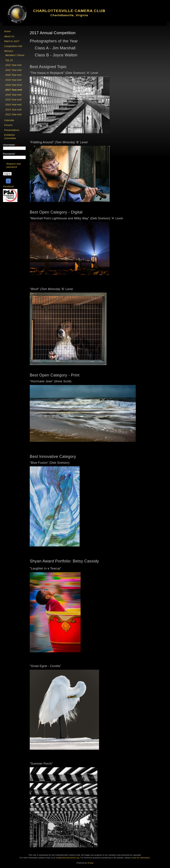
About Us (9, 36)
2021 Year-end (13, 70)
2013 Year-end (13, 110)
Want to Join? (12, 41)
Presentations (12, 130)
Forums (8, 125)
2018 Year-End (13, 85)
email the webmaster (141, 858)
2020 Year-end (13, 75)
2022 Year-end (13, 65)
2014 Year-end (13, 105)
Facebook (8, 186)
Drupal (90, 863)
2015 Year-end (13, 100)
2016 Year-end (13, 95)
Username (10, 145)
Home (7, 31)
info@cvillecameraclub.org (67, 858)
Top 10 (9, 60)
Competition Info (13, 46)
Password (10, 154)
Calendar (9, 120)
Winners (9, 51)
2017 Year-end (14, 90)
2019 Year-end (13, 80)
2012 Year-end (13, 114)
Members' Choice (15, 55)
